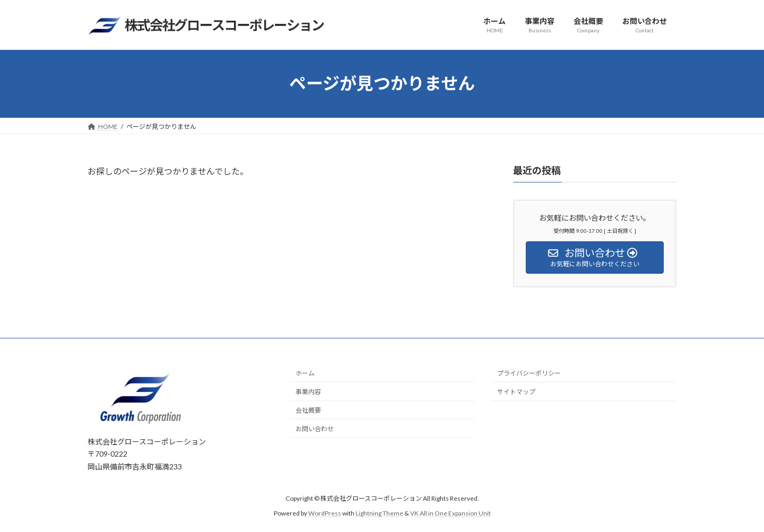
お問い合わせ (315, 429)
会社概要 (308, 410)
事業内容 (308, 392)
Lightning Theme (379, 514)
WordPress (325, 514)
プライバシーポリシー (529, 374)
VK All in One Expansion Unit (450, 514)
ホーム (305, 374)
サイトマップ (516, 392)
